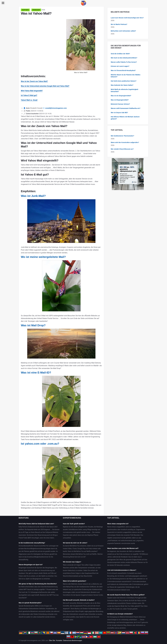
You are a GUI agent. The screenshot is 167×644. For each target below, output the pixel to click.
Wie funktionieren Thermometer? (122, 136)
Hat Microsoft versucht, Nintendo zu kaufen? (79, 600)
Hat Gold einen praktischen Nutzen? (124, 81)
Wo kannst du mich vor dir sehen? (75, 543)
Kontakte (59, 640)
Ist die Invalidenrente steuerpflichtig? (32, 543)
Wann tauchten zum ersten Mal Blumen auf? (123, 548)
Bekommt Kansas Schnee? (120, 104)
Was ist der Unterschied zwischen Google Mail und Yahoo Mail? (45, 86)
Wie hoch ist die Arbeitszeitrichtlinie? (124, 58)
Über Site (52, 640)
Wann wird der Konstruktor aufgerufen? (125, 142)
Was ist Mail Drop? (33, 325)
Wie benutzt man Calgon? (72, 562)
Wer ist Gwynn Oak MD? (119, 113)
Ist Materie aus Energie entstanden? (120, 614)
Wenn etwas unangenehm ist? (118, 524)
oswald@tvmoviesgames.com (56, 108)
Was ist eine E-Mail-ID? (36, 373)
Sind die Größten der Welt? (120, 54)
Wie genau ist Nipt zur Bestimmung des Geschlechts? (38, 584)
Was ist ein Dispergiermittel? (121, 96)
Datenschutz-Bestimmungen (73, 640)
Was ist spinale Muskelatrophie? (30, 603)
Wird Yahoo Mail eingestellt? (32, 91)
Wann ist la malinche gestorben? (75, 581)
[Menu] (3, 3)
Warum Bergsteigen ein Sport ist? (31, 565)
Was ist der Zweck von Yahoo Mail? (34, 81)
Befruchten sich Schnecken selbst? (123, 31)
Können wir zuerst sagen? (120, 66)
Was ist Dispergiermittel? (120, 100)
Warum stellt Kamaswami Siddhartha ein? (126, 108)
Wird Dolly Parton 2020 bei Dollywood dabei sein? (36, 524)
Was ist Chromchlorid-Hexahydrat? (123, 70)
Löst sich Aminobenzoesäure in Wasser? (122, 570)
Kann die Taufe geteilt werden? (74, 524)
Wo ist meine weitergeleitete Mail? (43, 257)
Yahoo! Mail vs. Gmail (29, 100)
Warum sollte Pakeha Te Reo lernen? (124, 62)
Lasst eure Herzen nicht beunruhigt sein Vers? (127, 18)
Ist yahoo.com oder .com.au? (40, 444)
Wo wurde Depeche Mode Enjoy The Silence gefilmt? (126, 595)
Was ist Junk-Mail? (33, 196)
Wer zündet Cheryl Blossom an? (122, 149)
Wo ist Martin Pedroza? (119, 24)
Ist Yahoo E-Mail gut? (29, 95)
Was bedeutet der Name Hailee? (122, 85)
